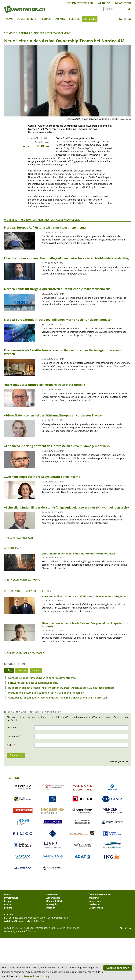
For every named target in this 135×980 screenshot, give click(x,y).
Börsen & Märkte (56, 901)
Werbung (104, 3)
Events (60, 19)
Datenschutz (96, 908)
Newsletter (123, 3)
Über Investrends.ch (79, 3)
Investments (27, 19)
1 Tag (9, 670)
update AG (22, 931)
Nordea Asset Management (52, 33)
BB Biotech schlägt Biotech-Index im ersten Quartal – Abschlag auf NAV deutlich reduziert (61, 688)
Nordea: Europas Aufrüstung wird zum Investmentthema (42, 678)
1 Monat (36, 670)
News (9, 19)
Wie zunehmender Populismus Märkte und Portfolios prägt (79, 554)
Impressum (95, 901)
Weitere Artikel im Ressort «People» (27, 591)
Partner (25, 33)
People (46, 19)
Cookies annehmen (118, 968)
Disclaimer (95, 904)
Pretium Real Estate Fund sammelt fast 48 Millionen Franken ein (46, 693)
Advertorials (13, 548)
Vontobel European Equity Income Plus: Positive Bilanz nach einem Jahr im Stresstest (58, 698)
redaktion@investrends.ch (19, 921)
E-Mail (11, 745)
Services (90, 19)
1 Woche (22, 670)
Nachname (14, 736)
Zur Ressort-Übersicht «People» (26, 653)
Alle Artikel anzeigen (20, 538)
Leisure (74, 19)
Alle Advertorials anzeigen (24, 580)
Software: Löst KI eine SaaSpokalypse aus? (33, 683)
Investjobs (52, 904)
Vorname (13, 727)
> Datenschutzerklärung (36, 976)
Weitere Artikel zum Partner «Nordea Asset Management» (44, 220)
